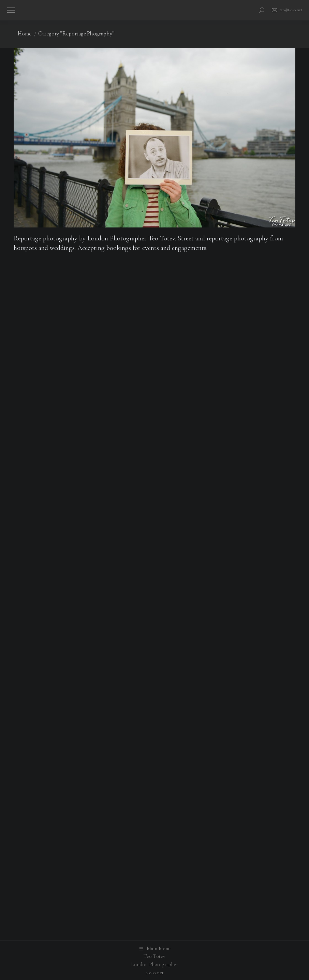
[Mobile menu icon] (11, 10)
